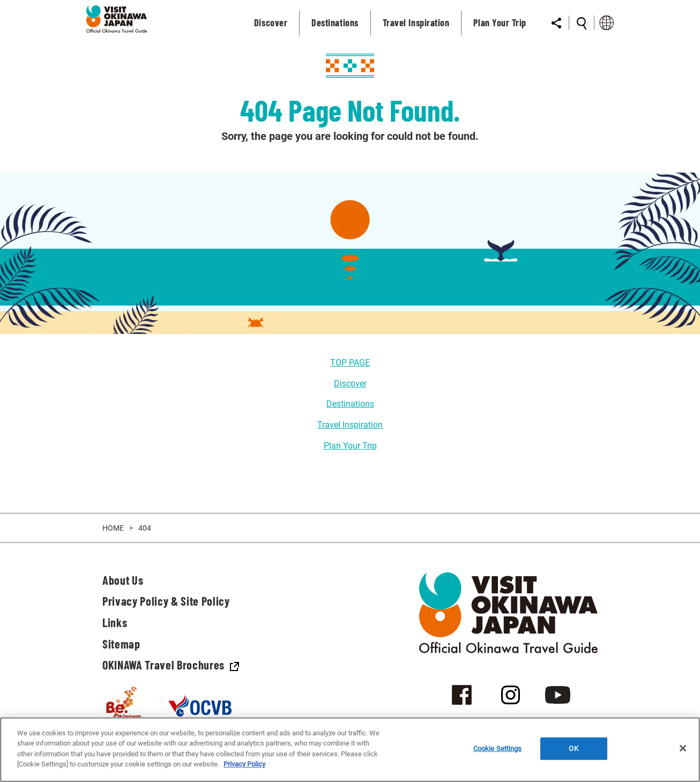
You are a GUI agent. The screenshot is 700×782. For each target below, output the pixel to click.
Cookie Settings (498, 749)
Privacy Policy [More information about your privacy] (244, 764)
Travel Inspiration (350, 425)
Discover (350, 383)
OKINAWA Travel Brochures (171, 665)
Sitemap (121, 644)
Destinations (350, 404)
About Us (123, 580)
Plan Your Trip (350, 446)
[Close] (683, 748)
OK (573, 749)
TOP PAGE (350, 363)
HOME (113, 528)
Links (115, 622)
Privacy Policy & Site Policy (166, 601)
